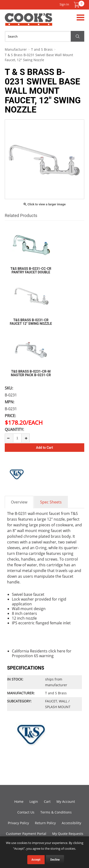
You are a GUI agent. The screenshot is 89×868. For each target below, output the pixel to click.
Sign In (64, 4)
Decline (55, 860)
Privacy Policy (18, 823)
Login (34, 801)
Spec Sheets (51, 502)
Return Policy (45, 823)
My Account (66, 801)
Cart (47, 801)
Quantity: (14, 429)
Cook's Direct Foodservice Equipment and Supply (28, 22)
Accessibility (71, 823)
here (61, 651)
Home (19, 801)
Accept (36, 860)
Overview (19, 502)
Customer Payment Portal (26, 834)
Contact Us (26, 812)
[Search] (44, 36)
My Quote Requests (68, 834)
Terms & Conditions (56, 812)
